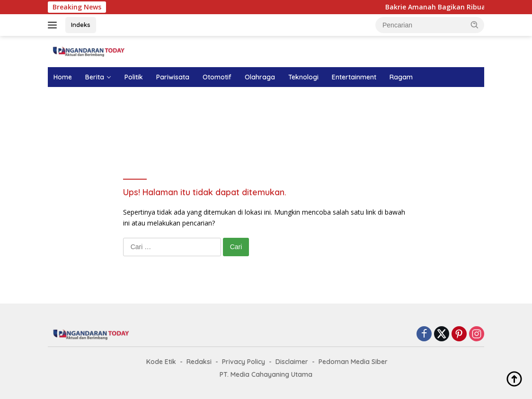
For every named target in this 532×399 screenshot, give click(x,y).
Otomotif (217, 77)
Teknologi (303, 77)
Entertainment (354, 77)
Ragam (401, 77)
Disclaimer (292, 362)
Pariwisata (173, 77)
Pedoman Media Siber (353, 362)
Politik (134, 77)
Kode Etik (161, 362)
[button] (475, 25)
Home (63, 77)
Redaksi (199, 362)
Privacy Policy (244, 362)
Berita (95, 77)
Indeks (81, 25)
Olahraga (260, 77)
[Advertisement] (266, 120)
